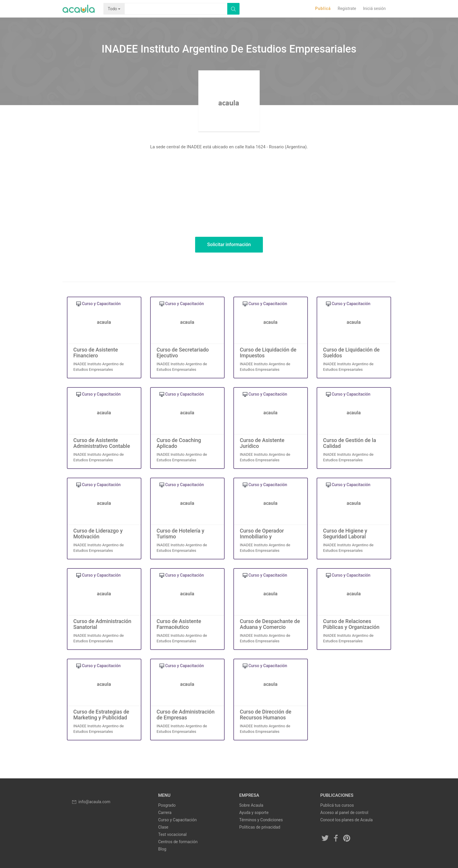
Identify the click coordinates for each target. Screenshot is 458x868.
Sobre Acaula (251, 805)
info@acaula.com (91, 802)
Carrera (165, 813)
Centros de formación (178, 842)
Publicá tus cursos (337, 805)
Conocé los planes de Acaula (347, 820)
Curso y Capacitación (178, 820)
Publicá (323, 8)
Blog (162, 849)
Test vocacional (172, 834)
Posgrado (167, 805)
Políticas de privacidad (260, 827)
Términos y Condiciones (261, 820)
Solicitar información (229, 245)
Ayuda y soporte (254, 813)
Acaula (79, 9)
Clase (163, 827)
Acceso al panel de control (344, 813)
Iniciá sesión (374, 8)
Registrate (347, 8)
